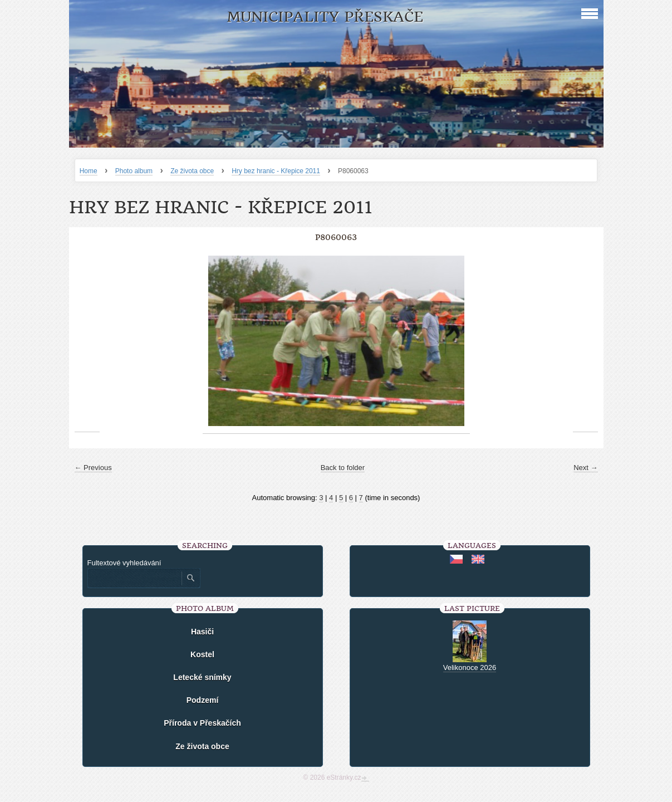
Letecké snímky (202, 677)
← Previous (93, 468)
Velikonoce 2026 (470, 667)
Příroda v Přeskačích (202, 723)
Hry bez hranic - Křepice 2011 (276, 171)
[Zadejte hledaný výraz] (134, 578)
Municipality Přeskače (325, 17)
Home (89, 171)
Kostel (202, 654)
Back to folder (343, 468)
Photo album (134, 171)
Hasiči (202, 632)
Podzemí (203, 700)
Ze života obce (192, 171)
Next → (585, 468)
